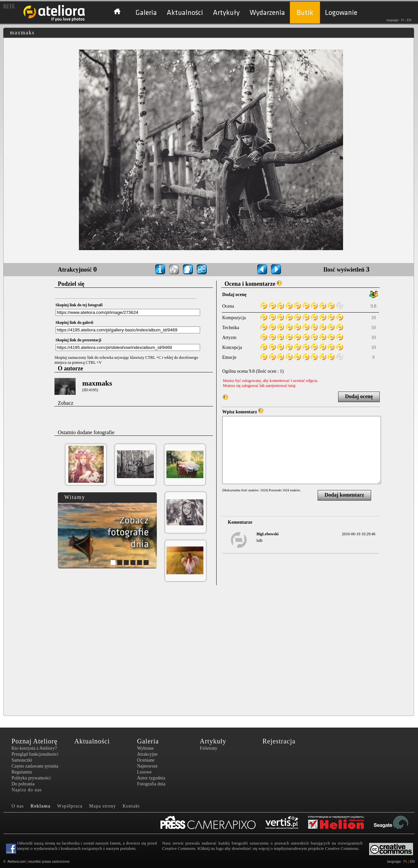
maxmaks (97, 383)
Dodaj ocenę (359, 396)
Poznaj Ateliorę (35, 741)
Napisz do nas (27, 790)
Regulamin (22, 772)
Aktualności (185, 13)
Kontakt (131, 806)
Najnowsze (147, 766)
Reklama (40, 806)
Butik (305, 13)
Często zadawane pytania (35, 766)
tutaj (292, 386)
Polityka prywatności (31, 778)
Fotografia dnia (151, 784)
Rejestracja (279, 741)
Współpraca (70, 806)
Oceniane (146, 760)
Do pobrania (23, 784)
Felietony (209, 748)
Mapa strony (103, 806)
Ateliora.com (17, 862)
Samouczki (22, 760)
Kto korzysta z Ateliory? (34, 748)
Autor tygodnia (151, 778)
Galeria (146, 13)
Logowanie (341, 13)
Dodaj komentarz (344, 495)
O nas (18, 806)
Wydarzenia (267, 13)
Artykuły (226, 13)
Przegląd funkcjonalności (35, 754)
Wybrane (145, 748)
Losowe (144, 772)
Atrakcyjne (147, 754)
